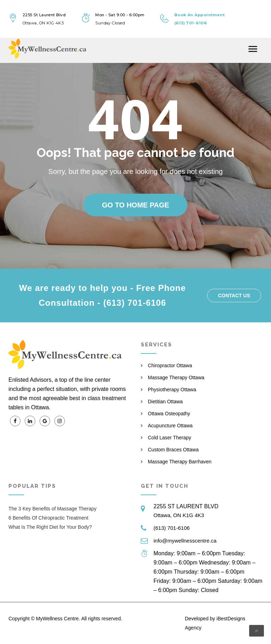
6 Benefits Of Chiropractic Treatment (48, 518)
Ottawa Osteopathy (169, 414)
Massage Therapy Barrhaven (180, 462)
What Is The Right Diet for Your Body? (50, 527)
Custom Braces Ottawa (173, 450)
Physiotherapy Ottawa (172, 390)
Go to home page (135, 205)
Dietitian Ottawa (165, 402)
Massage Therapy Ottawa (176, 377)
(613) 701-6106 (172, 528)
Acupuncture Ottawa (170, 426)
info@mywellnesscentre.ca (185, 541)
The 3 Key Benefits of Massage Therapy (53, 509)
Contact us (234, 295)
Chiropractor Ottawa (170, 365)
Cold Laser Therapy (170, 438)
